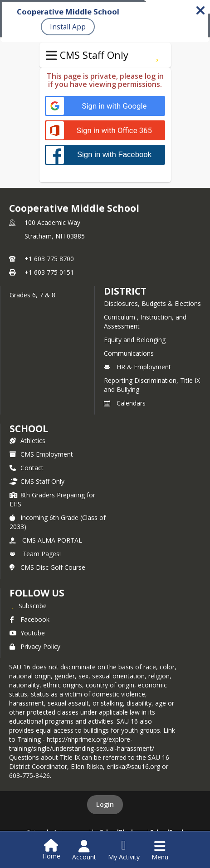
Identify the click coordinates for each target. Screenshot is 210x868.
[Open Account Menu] (84, 850)
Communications (129, 353)
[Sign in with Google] (105, 106)
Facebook (29, 619)
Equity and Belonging (135, 340)
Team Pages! (35, 554)
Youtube (27, 633)
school (29, 429)
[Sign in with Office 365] (105, 131)
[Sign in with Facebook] (105, 155)
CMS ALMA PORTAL (46, 540)
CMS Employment (41, 454)
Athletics (27, 441)
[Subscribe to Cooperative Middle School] (28, 606)
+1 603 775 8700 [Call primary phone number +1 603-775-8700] (49, 259)
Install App (68, 27)
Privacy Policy (35, 646)
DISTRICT (125, 291)
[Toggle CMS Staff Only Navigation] (51, 56)
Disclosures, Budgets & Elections (152, 303)
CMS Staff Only (37, 481)
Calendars (125, 403)
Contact (27, 468)
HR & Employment (137, 367)
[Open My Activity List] (124, 850)
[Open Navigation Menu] (160, 850)
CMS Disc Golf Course (47, 567)
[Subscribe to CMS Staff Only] (157, 55)
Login (105, 804)
